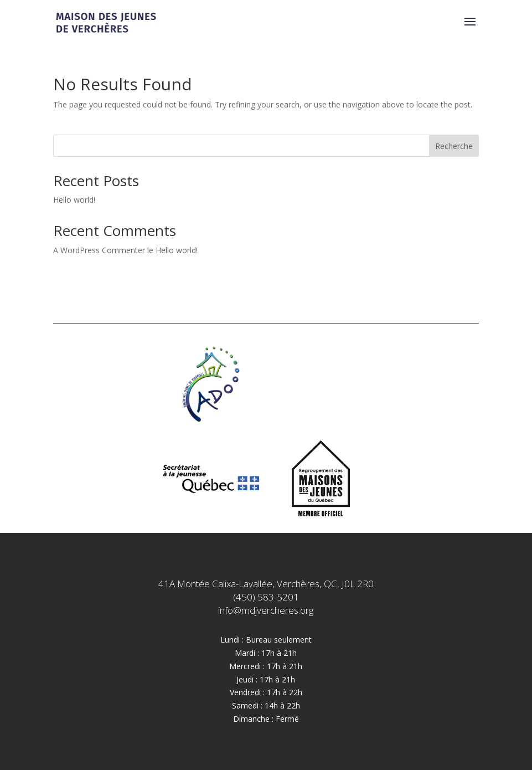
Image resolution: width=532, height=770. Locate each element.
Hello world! (74, 200)
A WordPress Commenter (99, 250)
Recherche (454, 146)
